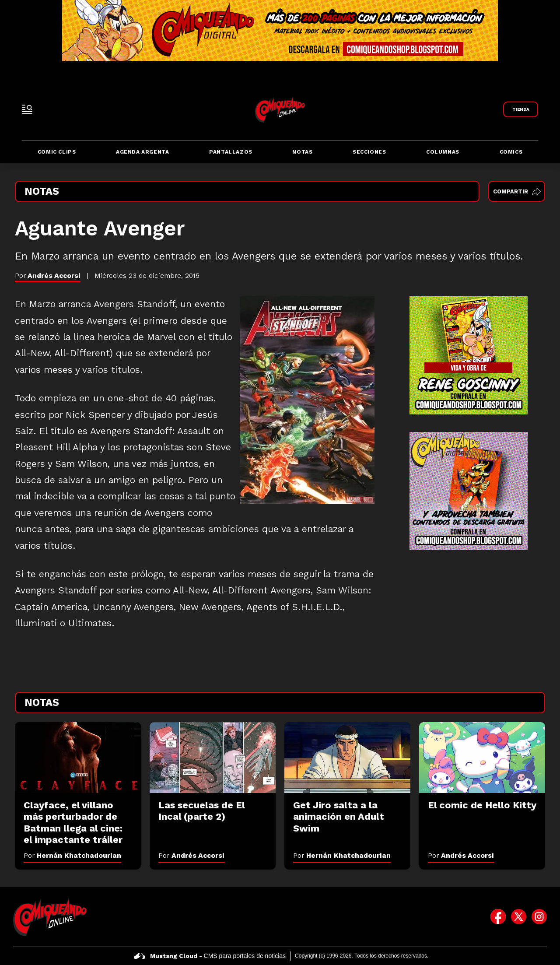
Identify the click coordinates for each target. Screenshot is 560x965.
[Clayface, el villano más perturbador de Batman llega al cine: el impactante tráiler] (78, 758)
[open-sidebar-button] (27, 109)
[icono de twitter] (519, 917)
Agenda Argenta (142, 152)
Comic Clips (57, 152)
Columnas (443, 152)
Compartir (517, 191)
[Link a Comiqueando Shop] (521, 109)
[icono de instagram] (539, 917)
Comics (511, 152)
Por (72, 855)
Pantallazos (231, 152)
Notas (302, 152)
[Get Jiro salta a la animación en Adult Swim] (347, 758)
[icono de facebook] (498, 917)
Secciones (369, 152)
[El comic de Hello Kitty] (482, 758)
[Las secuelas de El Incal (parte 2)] (213, 758)
